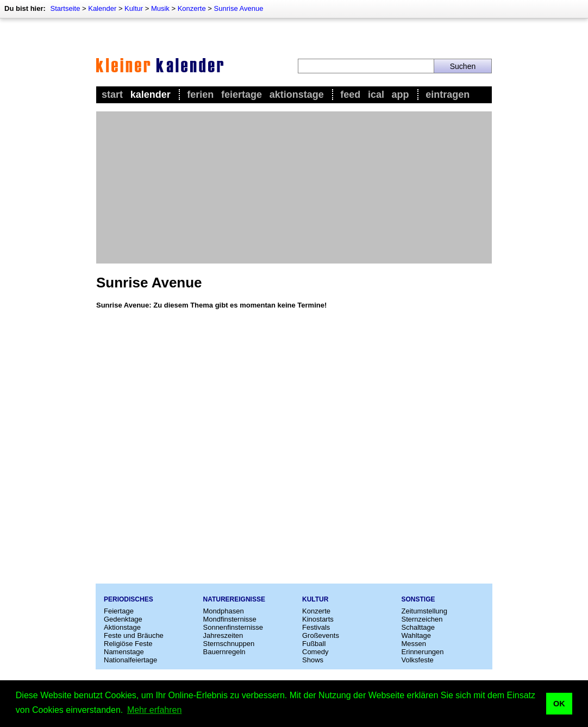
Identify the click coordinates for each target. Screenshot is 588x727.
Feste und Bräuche (134, 635)
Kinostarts (318, 619)
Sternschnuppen (229, 644)
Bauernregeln (224, 652)
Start (112, 95)
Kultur (134, 8)
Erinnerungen (423, 652)
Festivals (316, 627)
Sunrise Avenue (239, 8)
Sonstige (418, 599)
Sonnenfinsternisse (233, 627)
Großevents (321, 635)
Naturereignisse (234, 599)
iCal (376, 95)
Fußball (314, 644)
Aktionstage (297, 95)
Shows (313, 660)
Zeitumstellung (425, 611)
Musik (160, 8)
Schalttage (418, 627)
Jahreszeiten (223, 635)
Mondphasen (224, 611)
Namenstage (124, 652)
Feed (350, 95)
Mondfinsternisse (230, 619)
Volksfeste (418, 660)
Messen (414, 644)
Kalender (102, 8)
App (401, 95)
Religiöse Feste (128, 644)
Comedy (315, 652)
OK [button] (559, 704)
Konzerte (192, 8)
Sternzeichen (422, 619)
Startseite (65, 8)
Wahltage (416, 635)
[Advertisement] (294, 187)
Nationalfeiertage (130, 660)
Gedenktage (123, 619)
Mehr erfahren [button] (155, 710)
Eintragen (448, 95)
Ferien (200, 95)
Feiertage (242, 95)
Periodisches (129, 599)
